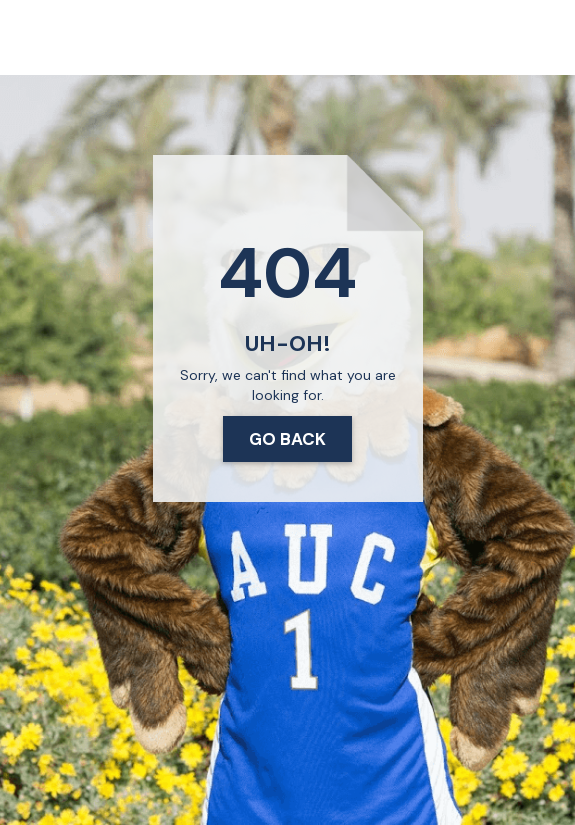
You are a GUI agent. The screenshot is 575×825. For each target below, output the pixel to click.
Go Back (287, 439)
